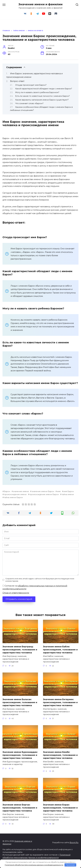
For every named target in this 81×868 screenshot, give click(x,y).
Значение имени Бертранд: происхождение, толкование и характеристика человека (20, 650)
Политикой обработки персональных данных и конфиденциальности (34, 865)
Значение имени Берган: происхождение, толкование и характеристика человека (20, 808)
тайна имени (68, 494)
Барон (7, 491)
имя (59, 491)
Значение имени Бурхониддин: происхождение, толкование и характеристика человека (20, 755)
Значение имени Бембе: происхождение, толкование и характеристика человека (60, 755)
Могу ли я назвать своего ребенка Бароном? (37, 92)
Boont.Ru (74, 843)
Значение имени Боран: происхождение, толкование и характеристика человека (60, 808)
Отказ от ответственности (16, 593)
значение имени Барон (43, 491)
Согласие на (35, 587)
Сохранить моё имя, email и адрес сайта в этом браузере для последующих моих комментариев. (40, 580)
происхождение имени (15, 494)
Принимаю (70, 865)
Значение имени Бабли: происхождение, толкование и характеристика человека (60, 650)
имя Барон (69, 491)
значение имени (21, 491)
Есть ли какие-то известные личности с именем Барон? (42, 96)
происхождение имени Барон (44, 494)
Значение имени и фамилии (40, 4)
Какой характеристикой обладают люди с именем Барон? (44, 89)
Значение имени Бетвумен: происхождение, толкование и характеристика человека (60, 702)
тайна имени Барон (13, 497)
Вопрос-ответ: (17, 81)
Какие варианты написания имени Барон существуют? (42, 100)
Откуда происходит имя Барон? (31, 85)
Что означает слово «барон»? (29, 103)
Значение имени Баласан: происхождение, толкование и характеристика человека (20, 702)
